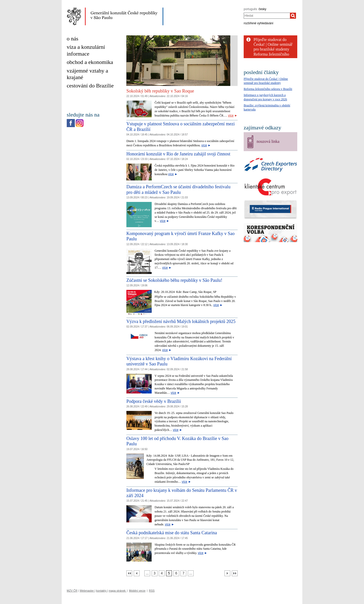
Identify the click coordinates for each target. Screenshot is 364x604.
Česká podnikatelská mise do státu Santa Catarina (172, 533)
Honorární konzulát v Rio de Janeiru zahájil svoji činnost (178, 154)
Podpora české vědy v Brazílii (154, 401)
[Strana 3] (155, 573)
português (250, 9)
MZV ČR (72, 591)
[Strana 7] (183, 573)
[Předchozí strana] (137, 573)
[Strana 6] (176, 573)
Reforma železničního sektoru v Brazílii (268, 89)
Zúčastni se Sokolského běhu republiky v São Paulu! (174, 280)
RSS (152, 591)
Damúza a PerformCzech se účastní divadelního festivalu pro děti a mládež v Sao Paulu (178, 190)
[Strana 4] (162, 573)
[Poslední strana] (235, 573)
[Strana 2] (147, 573)
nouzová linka (268, 141)
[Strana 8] (191, 573)
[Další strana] (227, 573)
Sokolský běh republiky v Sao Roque (160, 91)
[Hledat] (293, 16)
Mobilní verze (137, 591)
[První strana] (129, 573)
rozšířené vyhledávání (258, 23)
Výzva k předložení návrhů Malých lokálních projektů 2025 (181, 321)
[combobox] (267, 16)
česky (263, 9)
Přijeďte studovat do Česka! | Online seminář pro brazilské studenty (273, 44)
